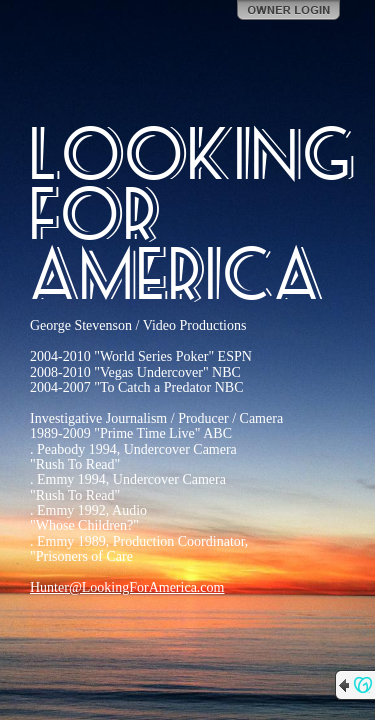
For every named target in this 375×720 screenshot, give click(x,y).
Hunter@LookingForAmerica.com (127, 587)
